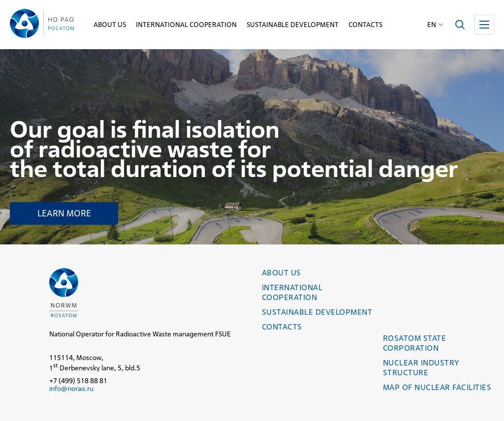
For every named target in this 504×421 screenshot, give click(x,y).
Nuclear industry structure (421, 368)
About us (110, 25)
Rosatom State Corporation (414, 343)
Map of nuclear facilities (437, 387)
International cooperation (186, 25)
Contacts (365, 25)
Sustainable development (293, 25)
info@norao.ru (71, 389)
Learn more (64, 213)
